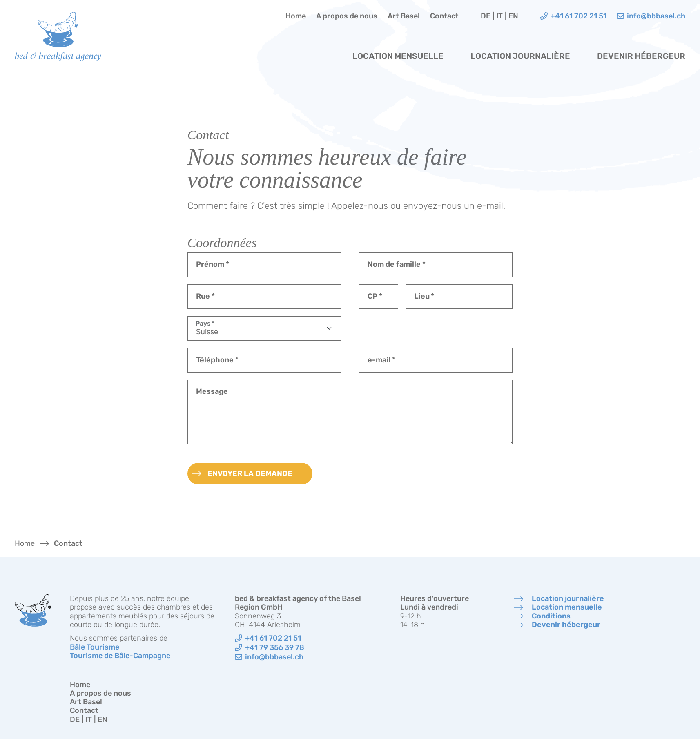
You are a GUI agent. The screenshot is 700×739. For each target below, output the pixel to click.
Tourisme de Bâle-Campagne (120, 656)
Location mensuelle (398, 56)
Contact (444, 16)
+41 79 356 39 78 (275, 648)
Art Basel (404, 16)
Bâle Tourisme (95, 647)
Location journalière (520, 56)
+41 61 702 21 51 (273, 638)
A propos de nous (347, 16)
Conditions (551, 616)
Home (296, 16)
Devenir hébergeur (641, 56)
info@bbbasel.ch (274, 657)
